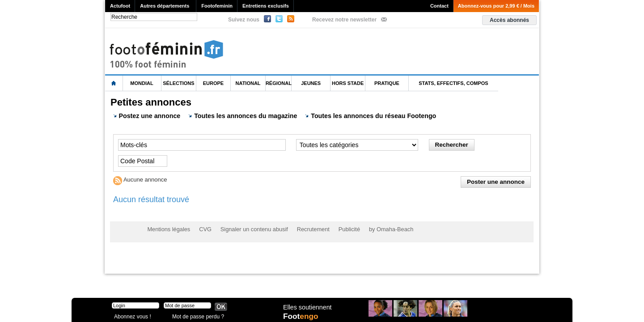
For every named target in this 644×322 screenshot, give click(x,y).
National (248, 83)
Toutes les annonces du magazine (241, 115)
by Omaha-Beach (379, 229)
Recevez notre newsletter (344, 20)
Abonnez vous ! (131, 315)
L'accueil (114, 83)
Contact (439, 6)
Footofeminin (217, 6)
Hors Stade (348, 83)
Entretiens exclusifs (266, 6)
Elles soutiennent (307, 307)
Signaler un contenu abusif (249, 229)
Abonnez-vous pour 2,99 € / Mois (496, 6)
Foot (301, 316)
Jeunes (311, 83)
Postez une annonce (146, 115)
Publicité (339, 229)
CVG (203, 229)
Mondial (142, 83)
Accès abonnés (509, 20)
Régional (279, 83)
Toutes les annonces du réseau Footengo (365, 115)
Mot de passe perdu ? (196, 315)
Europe (213, 83)
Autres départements (165, 6)
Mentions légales (168, 229)
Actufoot (120, 6)
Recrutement (305, 229)
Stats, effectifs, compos (453, 83)
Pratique (387, 83)
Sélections (178, 83)
